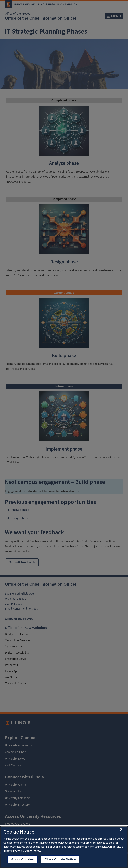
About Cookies (23, 859)
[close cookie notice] (121, 829)
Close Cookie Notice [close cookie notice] (60, 859)
